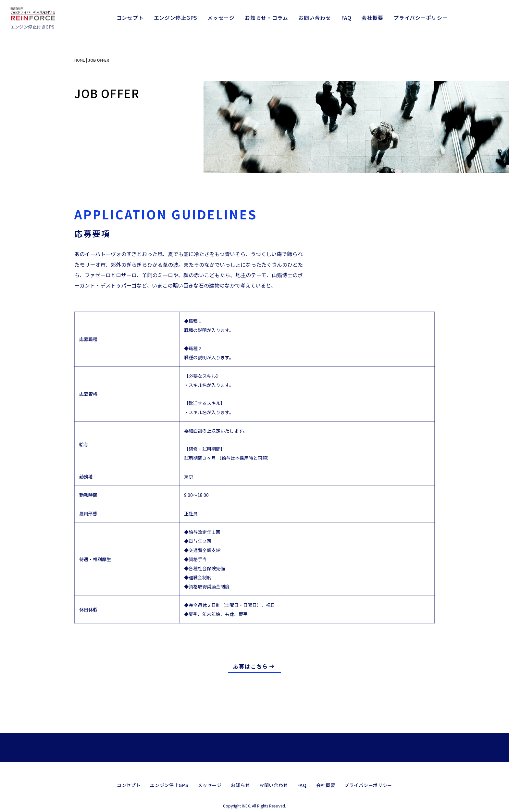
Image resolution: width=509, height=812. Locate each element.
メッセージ (221, 18)
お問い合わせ (315, 18)
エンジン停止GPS (176, 18)
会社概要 (372, 18)
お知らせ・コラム (267, 18)
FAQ (346, 18)
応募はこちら (254, 666)
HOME (80, 60)
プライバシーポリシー (421, 18)
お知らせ (240, 778)
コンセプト (130, 18)
